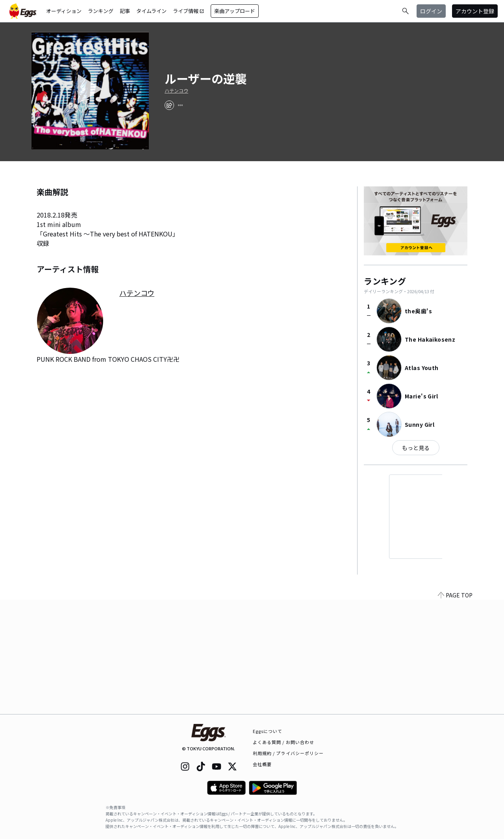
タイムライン (151, 11)
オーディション (64, 11)
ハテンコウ (176, 91)
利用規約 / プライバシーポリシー (288, 753)
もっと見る (416, 448)
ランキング (101, 11)
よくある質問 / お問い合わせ (284, 742)
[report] (180, 105)
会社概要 (262, 764)
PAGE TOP (455, 709)
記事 (125, 11)
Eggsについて (268, 731)
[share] (169, 105)
